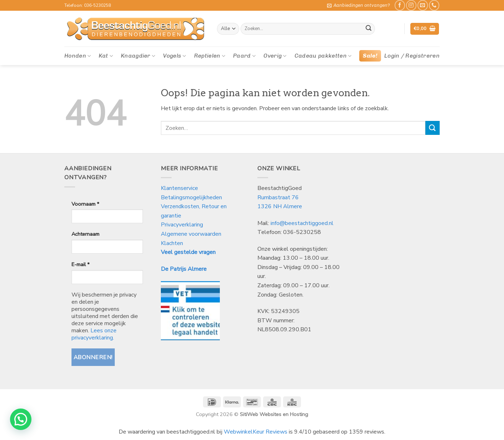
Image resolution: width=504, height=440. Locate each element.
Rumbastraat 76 (278, 197)
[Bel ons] (434, 5)
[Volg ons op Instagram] (411, 5)
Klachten (172, 243)
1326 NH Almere (280, 206)
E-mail (80, 264)
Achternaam (85, 234)
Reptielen (210, 56)
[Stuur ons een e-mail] (423, 5)
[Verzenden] (369, 29)
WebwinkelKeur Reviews (256, 432)
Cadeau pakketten (323, 56)
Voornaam (85, 204)
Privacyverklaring (182, 225)
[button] (359, 5)
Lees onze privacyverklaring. (94, 334)
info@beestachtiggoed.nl (302, 223)
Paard (244, 56)
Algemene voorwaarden (191, 234)
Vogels (174, 56)
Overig (275, 56)
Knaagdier (138, 56)
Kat (106, 56)
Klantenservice (180, 188)
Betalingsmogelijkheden (191, 197)
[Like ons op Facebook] (400, 5)
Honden (78, 56)
